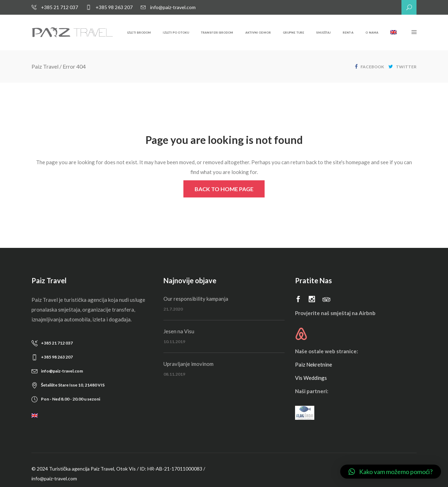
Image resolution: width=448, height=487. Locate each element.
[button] (391, 472)
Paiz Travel (45, 66)
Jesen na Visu (179, 331)
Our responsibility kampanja (196, 299)
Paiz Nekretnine (314, 364)
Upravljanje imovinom (188, 364)
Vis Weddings (311, 378)
